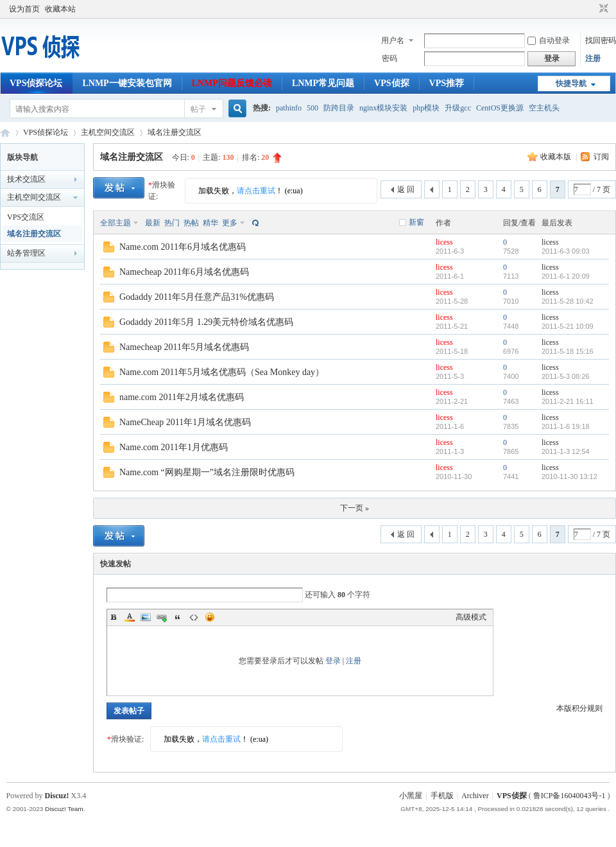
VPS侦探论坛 (36, 83)
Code (194, 617)
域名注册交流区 (175, 132)
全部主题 (116, 223)
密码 (389, 58)
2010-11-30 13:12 (569, 476)
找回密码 (601, 40)
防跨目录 (339, 108)
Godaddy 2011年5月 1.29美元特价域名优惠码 (206, 322)
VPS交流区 (26, 217)
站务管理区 (26, 253)
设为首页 (24, 9)
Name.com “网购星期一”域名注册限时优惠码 (207, 472)
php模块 (426, 108)
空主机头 (544, 108)
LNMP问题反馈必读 (232, 83)
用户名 (393, 40)
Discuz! (57, 796)
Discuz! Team (64, 809)
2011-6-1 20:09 (566, 276)
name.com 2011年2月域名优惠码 (182, 397)
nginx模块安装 (383, 108)
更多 (230, 223)
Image (146, 617)
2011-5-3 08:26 (566, 376)
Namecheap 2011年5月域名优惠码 (184, 347)
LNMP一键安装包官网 (127, 83)
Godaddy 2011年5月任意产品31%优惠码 (197, 297)
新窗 (416, 222)
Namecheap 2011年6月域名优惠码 (184, 272)
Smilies (210, 617)
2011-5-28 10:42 (568, 301)
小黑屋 (411, 796)
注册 (593, 58)
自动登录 (549, 40)
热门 (172, 223)
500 (312, 108)
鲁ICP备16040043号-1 (569, 796)
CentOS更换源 (500, 108)
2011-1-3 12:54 (566, 451)
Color (130, 617)
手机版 (442, 796)
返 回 (406, 189)
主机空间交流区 (108, 132)
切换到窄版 (602, 9)
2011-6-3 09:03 (566, 251)
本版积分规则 (579, 708)
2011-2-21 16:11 (568, 401)
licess (444, 242)
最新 (153, 223)
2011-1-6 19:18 (566, 426)
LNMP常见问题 (323, 83)
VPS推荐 (447, 83)
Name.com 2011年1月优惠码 (174, 447)
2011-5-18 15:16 (568, 351)
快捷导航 (571, 83)
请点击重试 (256, 191)
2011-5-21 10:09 (568, 326)
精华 (210, 223)
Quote (178, 617)
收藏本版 (557, 157)
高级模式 (471, 617)
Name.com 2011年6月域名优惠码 (183, 247)
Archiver (475, 796)
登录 (333, 661)
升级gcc (458, 108)
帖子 (198, 109)
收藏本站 (60, 9)
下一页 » (355, 508)
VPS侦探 (391, 83)
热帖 (191, 223)
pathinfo (289, 108)
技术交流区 (26, 179)
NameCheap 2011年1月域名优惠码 (185, 422)
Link (162, 617)
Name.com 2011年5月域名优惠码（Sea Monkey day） (222, 372)
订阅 (601, 157)
